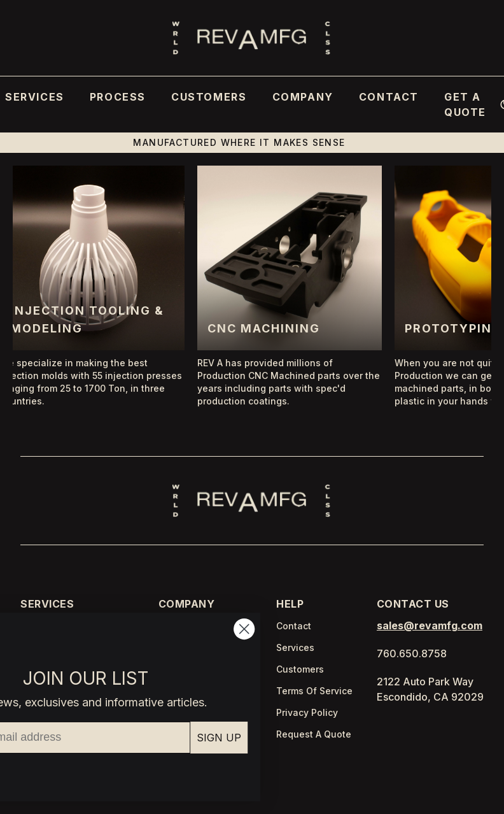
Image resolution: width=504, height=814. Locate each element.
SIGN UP (139, 738)
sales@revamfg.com (430, 625)
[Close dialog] (164, 629)
